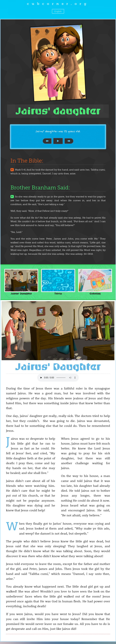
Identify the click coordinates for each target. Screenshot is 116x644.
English (58, 11)
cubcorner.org (58, 4)
